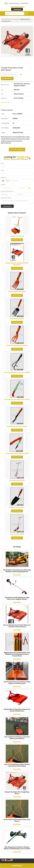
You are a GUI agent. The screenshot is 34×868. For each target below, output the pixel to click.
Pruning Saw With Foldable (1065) (17, 453)
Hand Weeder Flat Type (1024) (17, 426)
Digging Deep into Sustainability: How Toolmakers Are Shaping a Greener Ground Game (17, 654)
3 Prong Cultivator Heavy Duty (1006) (17, 372)
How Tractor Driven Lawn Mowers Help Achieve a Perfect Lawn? (17, 683)
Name (2, 163)
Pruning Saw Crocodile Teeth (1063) (17, 399)
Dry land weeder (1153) (17, 480)
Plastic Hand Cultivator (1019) (17, 346)
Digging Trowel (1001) (17, 507)
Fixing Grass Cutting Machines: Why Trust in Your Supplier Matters (17, 598)
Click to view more (5, 102)
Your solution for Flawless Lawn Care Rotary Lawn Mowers (17, 738)
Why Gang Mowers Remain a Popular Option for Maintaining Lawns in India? (17, 848)
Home (3, 19)
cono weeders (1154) (17, 534)
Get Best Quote (17, 240)
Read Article (17, 575)
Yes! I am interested (17, 149)
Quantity (3, 184)
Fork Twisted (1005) (17, 319)
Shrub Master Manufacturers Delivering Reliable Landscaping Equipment (17, 571)
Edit (21, 74)
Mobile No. (4, 177)
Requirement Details (6, 198)
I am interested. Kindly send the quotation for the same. (17, 201)
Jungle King (16, 19)
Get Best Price (7, 78)
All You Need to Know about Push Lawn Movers (17, 820)
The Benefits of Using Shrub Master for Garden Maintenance (17, 710)
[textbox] (14, 74)
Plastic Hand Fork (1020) (17, 292)
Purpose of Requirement (7, 191)
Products (9, 19)
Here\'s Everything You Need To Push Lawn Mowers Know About (17, 765)
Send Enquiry (17, 866)
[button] (17, 7)
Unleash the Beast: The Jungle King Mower (17, 793)
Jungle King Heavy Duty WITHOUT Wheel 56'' (17, 264)
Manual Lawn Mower (17, 236)
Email (2, 170)
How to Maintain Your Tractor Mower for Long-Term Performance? (17, 626)
